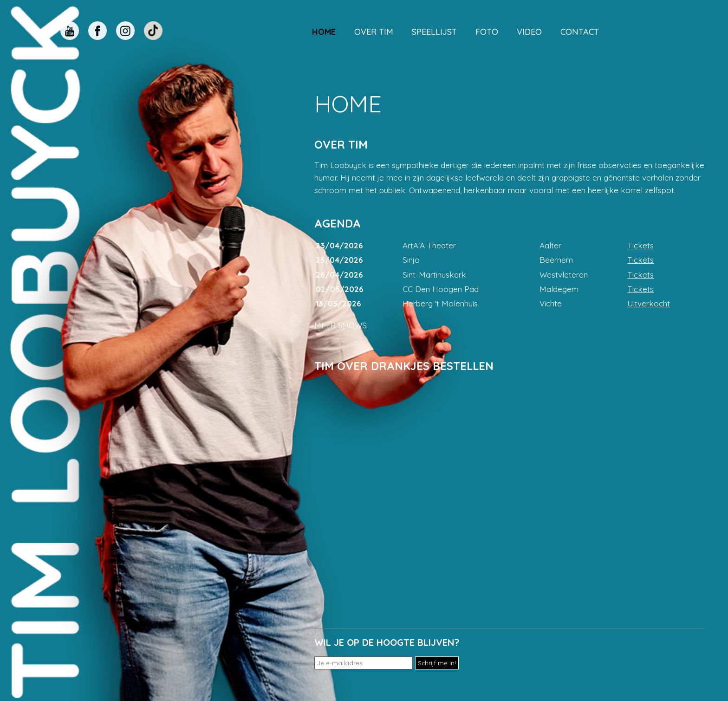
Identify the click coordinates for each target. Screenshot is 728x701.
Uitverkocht (649, 303)
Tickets (640, 245)
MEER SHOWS (341, 325)
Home (324, 32)
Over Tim (374, 32)
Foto (487, 32)
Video (529, 32)
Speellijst (434, 32)
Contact (580, 32)
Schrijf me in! (437, 663)
